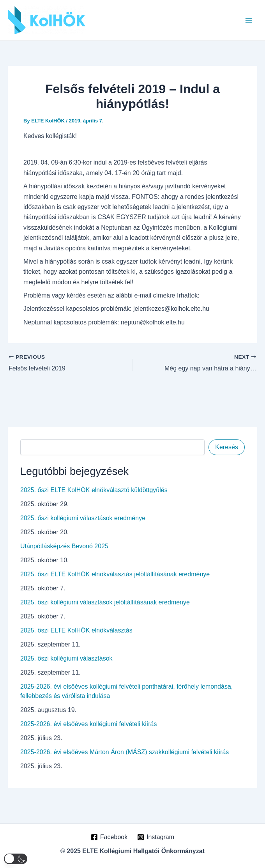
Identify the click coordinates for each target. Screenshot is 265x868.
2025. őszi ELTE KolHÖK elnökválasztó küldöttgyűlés (94, 490)
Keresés (227, 447)
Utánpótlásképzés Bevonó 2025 (64, 546)
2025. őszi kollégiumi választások (66, 658)
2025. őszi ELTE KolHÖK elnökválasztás (76, 630)
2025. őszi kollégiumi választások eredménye (83, 518)
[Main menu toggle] (249, 20)
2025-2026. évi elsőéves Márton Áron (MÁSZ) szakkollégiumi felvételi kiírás (125, 752)
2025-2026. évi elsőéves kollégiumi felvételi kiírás (88, 724)
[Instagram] (156, 837)
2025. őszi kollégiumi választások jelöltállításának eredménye (105, 602)
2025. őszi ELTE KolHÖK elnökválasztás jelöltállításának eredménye (115, 574)
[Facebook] (109, 837)
